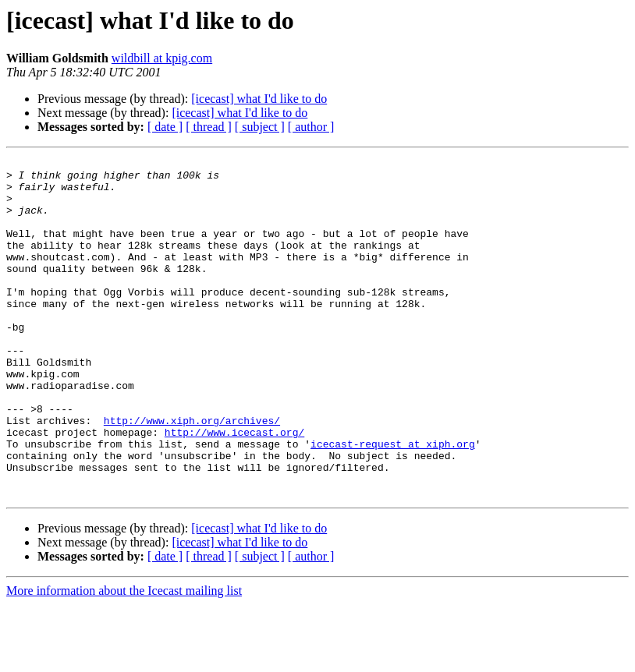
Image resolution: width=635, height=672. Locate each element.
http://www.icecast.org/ (234, 488)
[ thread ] (209, 127)
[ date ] (165, 127)
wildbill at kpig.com (162, 58)
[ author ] (311, 127)
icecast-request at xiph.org (393, 502)
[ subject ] (260, 127)
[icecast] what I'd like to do (259, 99)
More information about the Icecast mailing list (124, 658)
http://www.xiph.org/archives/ (192, 474)
